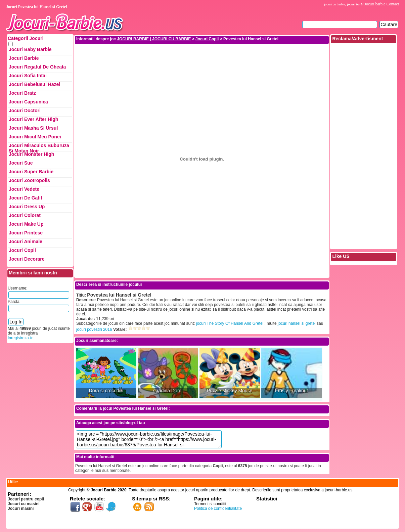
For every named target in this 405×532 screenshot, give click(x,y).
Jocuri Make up (26, 224)
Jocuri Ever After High (33, 119)
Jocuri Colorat (25, 215)
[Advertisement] (202, 60)
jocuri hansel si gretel (297, 323)
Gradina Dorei (168, 391)
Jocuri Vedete (24, 189)
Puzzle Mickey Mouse (230, 391)
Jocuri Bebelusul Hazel (34, 84)
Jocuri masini (21, 508)
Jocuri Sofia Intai (28, 76)
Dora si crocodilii (106, 391)
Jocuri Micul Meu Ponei (35, 137)
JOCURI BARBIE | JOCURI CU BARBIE (154, 39)
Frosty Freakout (291, 391)
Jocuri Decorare (27, 259)
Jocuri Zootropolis (29, 180)
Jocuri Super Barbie (31, 172)
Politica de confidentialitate (218, 508)
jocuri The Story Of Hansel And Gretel (230, 323)
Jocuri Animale (26, 241)
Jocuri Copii (22, 250)
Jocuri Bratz (22, 93)
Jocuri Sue (21, 163)
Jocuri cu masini (24, 504)
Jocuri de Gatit (26, 198)
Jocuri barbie (375, 4)
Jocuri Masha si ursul (33, 128)
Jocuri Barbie (24, 58)
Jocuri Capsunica (28, 102)
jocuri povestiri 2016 (94, 329)
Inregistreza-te (21, 338)
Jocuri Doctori (25, 110)
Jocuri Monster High (31, 154)
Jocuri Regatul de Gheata (37, 67)
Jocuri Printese (26, 233)
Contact (393, 4)
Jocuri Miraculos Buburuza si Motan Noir (39, 147)
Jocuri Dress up (27, 207)
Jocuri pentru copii (26, 499)
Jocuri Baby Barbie (30, 49)
